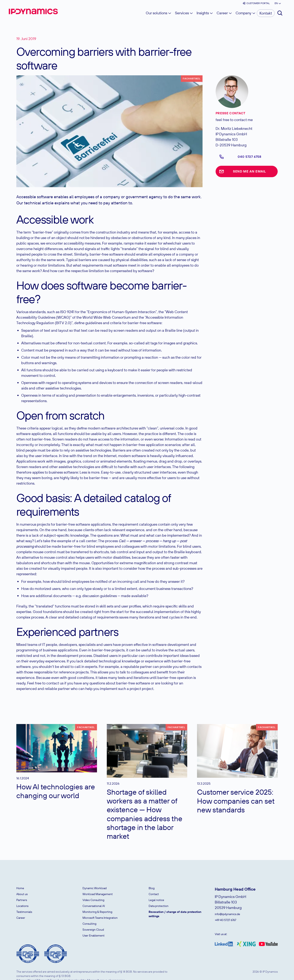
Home (20, 888)
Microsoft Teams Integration (100, 918)
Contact (154, 894)
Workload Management (98, 894)
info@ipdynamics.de (227, 914)
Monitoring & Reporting (97, 912)
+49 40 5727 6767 (226, 920)
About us (22, 894)
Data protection (159, 906)
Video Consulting (93, 900)
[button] (277, 3)
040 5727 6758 (249, 157)
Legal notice (156, 900)
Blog (152, 888)
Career (21, 918)
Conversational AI (94, 906)
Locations (22, 906)
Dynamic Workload (95, 888)
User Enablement (94, 936)
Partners (22, 900)
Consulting (89, 924)
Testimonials (24, 912)
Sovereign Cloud (93, 930)
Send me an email (249, 171)
